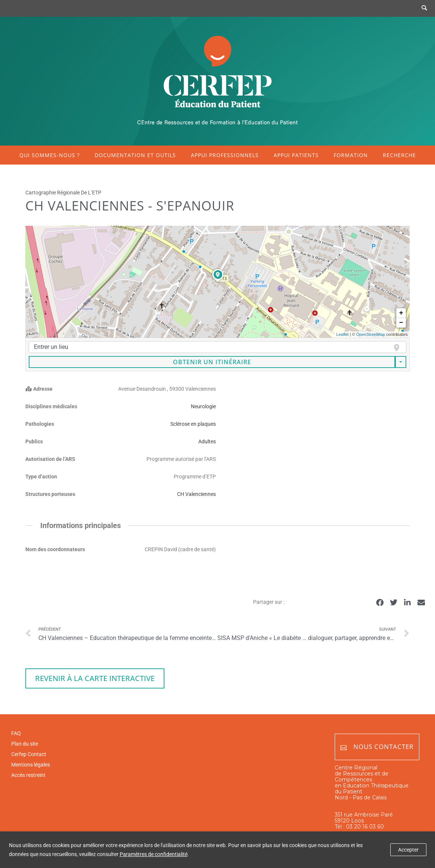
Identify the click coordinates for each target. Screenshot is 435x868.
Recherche (399, 155)
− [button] (401, 323)
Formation (351, 155)
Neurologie (203, 406)
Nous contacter (377, 747)
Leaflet (342, 334)
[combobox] (217, 347)
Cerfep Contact (29, 754)
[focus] (394, 348)
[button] (380, 602)
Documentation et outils (135, 155)
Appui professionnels (225, 155)
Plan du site (25, 744)
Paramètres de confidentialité (154, 854)
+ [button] (401, 313)
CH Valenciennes (196, 494)
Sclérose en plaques (193, 424)
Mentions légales (31, 765)
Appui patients (296, 155)
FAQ (16, 733)
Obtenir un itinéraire (212, 362)
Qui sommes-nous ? (50, 155)
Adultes (207, 441)
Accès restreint (28, 775)
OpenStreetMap (371, 334)
